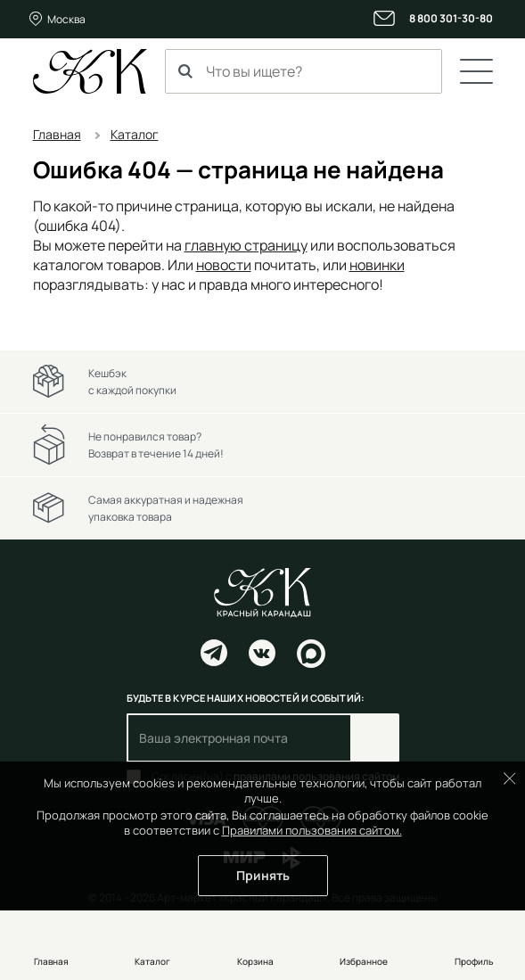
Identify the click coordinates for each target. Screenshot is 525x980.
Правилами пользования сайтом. (312, 830)
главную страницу (246, 245)
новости (224, 265)
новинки (377, 265)
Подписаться (375, 738)
